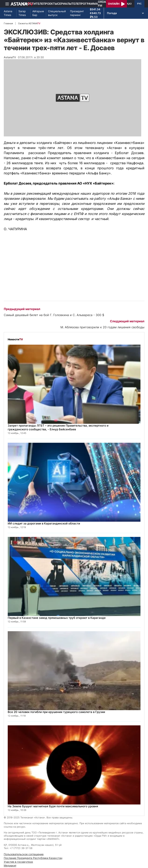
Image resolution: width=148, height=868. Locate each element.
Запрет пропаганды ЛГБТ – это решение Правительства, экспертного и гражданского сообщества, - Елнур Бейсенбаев (58, 427)
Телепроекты (47, 4)
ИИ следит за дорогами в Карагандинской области (44, 523)
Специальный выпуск (57, 13)
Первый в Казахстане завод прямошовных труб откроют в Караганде (57, 618)
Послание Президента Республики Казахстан (33, 858)
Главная (8, 23)
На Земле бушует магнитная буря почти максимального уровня (53, 806)
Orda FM (102, 4)
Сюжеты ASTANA (29, 23)
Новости (29, 4)
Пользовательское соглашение (24, 854)
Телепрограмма (85, 4)
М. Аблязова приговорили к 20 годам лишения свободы (102, 327)
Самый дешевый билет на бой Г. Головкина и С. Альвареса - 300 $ (54, 315)
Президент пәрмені (77, 13)
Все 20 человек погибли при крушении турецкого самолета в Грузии (56, 712)
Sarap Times (22, 13)
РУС (139, 4)
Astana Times (8, 13)
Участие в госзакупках (18, 862)
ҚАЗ (129, 4)
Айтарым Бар (38, 13)
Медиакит (10, 865)
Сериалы (64, 4)
